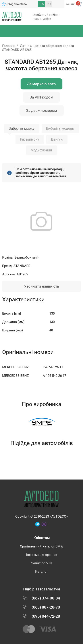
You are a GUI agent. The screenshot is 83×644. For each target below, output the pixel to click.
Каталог (41, 572)
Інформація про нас (42, 555)
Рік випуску (30, 139)
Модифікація (41, 150)
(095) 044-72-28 (46, 616)
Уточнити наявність (42, 286)
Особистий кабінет (46, 15)
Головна (9, 46)
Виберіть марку (22, 129)
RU (49, 4)
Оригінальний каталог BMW (42, 546)
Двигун (57, 139)
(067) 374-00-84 (16, 4)
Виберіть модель (60, 129)
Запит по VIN (41, 563)
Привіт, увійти (42, 19)
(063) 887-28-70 (46, 607)
